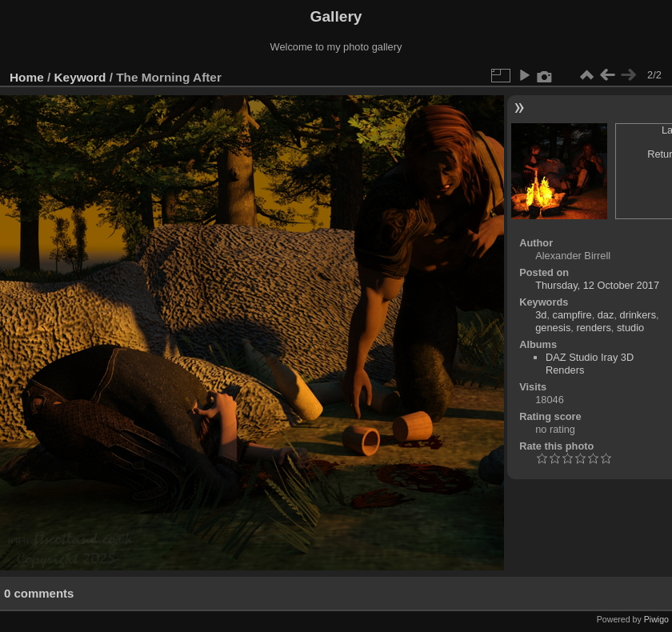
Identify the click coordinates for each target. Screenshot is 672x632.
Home (27, 77)
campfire (572, 315)
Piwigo (656, 619)
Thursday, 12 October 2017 (597, 285)
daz (606, 315)
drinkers (638, 315)
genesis (553, 328)
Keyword (80, 77)
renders (593, 328)
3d (541, 315)
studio (630, 328)
